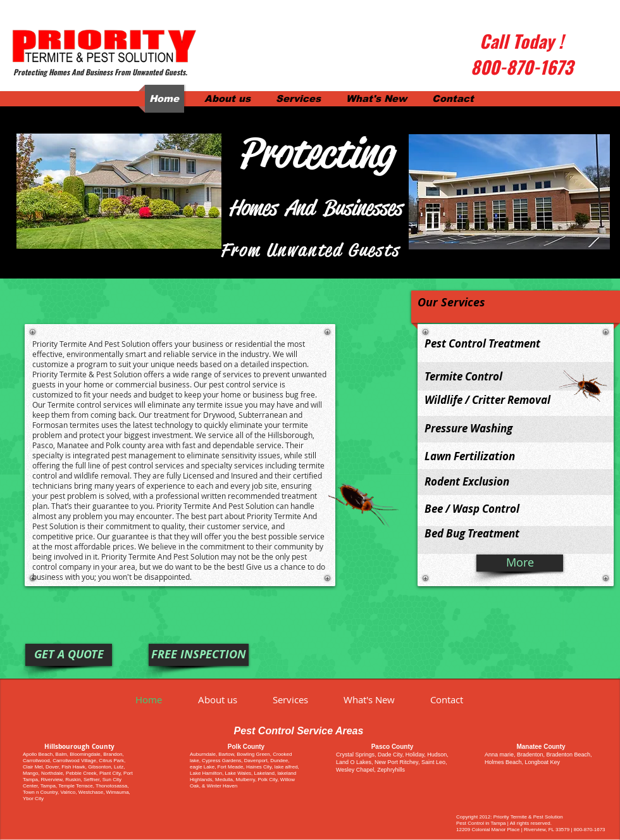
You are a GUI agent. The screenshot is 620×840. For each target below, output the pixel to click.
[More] (520, 563)
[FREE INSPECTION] (199, 655)
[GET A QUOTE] (69, 655)
